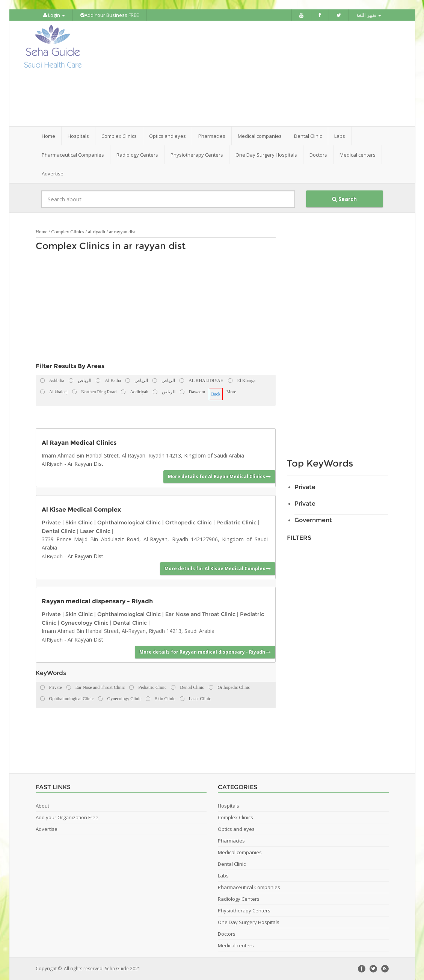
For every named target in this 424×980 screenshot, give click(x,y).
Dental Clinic (59, 531)
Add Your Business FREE (110, 15)
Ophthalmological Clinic (129, 522)
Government (313, 520)
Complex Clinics (68, 232)
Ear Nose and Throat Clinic (200, 614)
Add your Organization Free (67, 817)
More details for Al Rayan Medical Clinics (219, 476)
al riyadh (97, 232)
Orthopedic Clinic (189, 522)
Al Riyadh (52, 464)
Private (51, 522)
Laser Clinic (95, 531)
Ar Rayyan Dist (85, 464)
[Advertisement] (254, 74)
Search (344, 199)
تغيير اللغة (369, 15)
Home (48, 136)
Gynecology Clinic (85, 623)
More (231, 392)
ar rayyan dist (122, 232)
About (42, 806)
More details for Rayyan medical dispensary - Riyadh (205, 652)
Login (54, 15)
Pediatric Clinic (236, 522)
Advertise (53, 174)
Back (216, 394)
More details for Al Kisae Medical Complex (218, 569)
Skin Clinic (79, 522)
